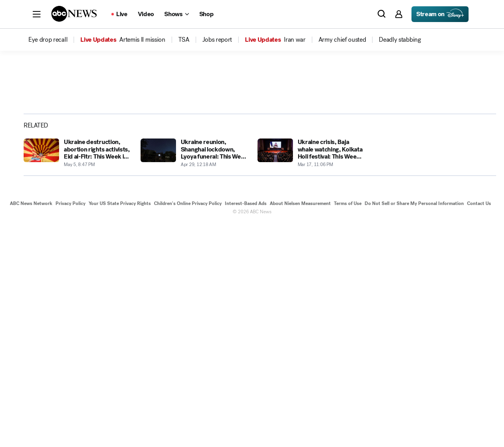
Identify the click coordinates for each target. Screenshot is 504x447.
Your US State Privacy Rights (120, 427)
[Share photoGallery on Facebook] (410, 158)
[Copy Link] (469, 158)
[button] (37, 14)
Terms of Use (348, 427)
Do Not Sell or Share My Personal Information (414, 427)
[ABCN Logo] (74, 14)
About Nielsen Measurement (300, 427)
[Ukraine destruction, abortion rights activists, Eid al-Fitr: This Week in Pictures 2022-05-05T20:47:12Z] (77, 377)
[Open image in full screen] (359, 137)
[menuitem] (48, 40)
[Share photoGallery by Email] (450, 158)
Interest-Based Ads (246, 427)
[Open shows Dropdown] (176, 14)
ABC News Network (31, 427)
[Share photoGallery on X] (430, 158)
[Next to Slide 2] (358, 227)
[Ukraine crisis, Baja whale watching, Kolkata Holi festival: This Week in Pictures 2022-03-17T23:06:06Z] (311, 377)
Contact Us (479, 427)
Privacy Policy (70, 427)
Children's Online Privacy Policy (188, 427)
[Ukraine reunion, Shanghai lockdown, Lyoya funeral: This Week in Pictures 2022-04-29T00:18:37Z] (194, 377)
